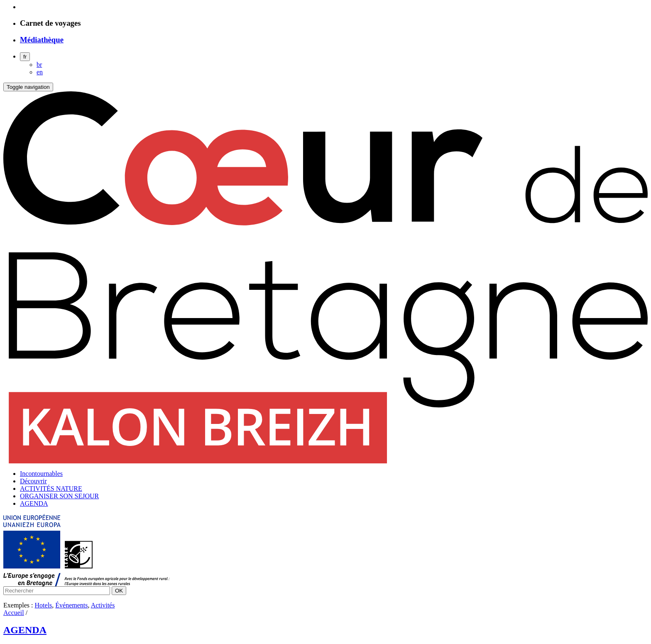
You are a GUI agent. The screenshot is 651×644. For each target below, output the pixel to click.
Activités (103, 605)
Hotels (44, 605)
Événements (71, 605)
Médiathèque (42, 40)
